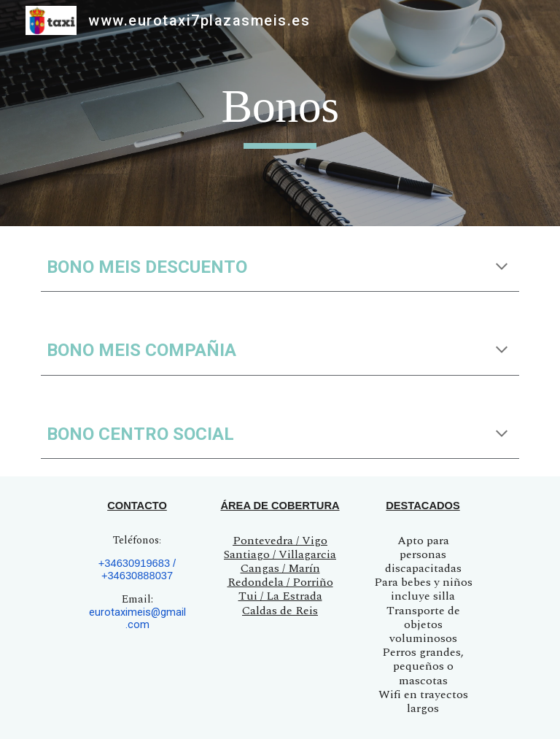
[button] (502, 268)
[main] (280, 113)
